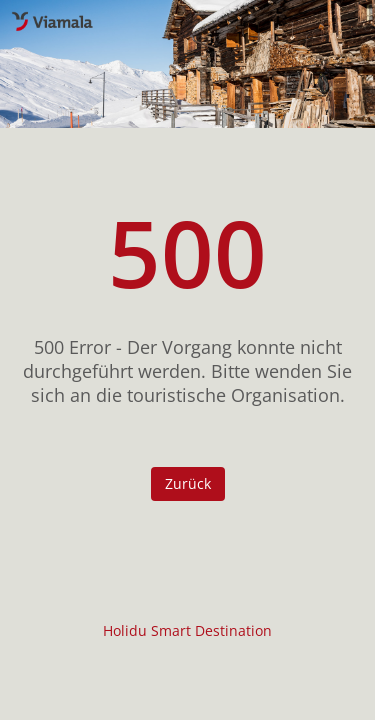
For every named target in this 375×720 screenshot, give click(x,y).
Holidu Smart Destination (187, 630)
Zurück (188, 483)
